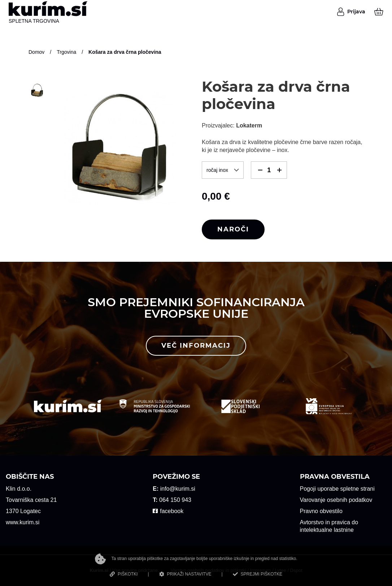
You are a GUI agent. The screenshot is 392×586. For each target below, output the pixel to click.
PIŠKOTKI (124, 574)
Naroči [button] (233, 229)
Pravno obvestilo (321, 511)
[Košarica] (379, 12)
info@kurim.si (178, 489)
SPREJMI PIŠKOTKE (258, 574)
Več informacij (196, 346)
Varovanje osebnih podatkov (336, 500)
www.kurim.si (23, 522)
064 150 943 (175, 500)
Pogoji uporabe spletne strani (337, 489)
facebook (172, 511)
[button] (260, 170)
